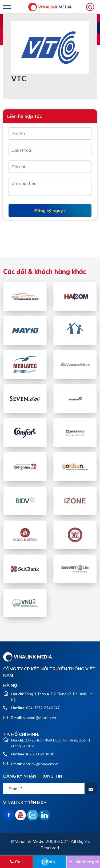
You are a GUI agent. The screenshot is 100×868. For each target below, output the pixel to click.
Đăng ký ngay (50, 211)
